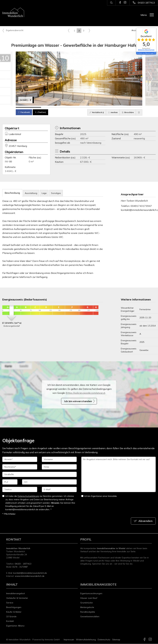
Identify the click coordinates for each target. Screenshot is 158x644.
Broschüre (127, 112)
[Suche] (111, 3)
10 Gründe (11, 617)
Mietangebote (87, 607)
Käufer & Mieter (14, 612)
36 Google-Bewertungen (146, 50)
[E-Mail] (59, 489)
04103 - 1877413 (23, 564)
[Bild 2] (54, 107)
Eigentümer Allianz (15, 626)
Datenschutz (104, 640)
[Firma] (59, 467)
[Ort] (49, 482)
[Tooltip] (155, 53)
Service (10, 603)
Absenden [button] (146, 521)
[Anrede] (20, 459)
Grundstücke (86, 603)
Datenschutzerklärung (28, 496)
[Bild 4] (104, 107)
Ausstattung (31, 193)
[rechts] (89, 30)
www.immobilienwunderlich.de (30, 576)
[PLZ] (10, 482)
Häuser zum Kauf (89, 598)
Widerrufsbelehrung (86, 640)
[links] (69, 30)
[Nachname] (20, 467)
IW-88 (8, 161)
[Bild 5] (130, 107)
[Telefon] (20, 489)
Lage (44, 193)
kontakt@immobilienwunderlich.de (30, 573)
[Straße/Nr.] (39, 474)
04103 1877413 (146, 3)
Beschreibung (12, 193)
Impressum (69, 640)
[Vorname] (59, 459)
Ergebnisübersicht (13, 30)
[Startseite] (13, 12)
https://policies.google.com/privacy (85, 393)
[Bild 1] (28, 107)
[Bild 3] (79, 107)
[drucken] (139, 112)
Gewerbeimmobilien (90, 617)
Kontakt (10, 621)
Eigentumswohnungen (91, 594)
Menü (144, 15)
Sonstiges (56, 193)
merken (111, 112)
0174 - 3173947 (20, 567)
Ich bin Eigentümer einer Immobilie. (99, 496)
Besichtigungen (14, 607)
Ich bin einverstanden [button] (78, 401)
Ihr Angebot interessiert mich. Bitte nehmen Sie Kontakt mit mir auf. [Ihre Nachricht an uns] (118, 474)
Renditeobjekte (88, 612)
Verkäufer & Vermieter (17, 598)
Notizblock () (95, 112)
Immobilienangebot (16, 594)
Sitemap (116, 640)
